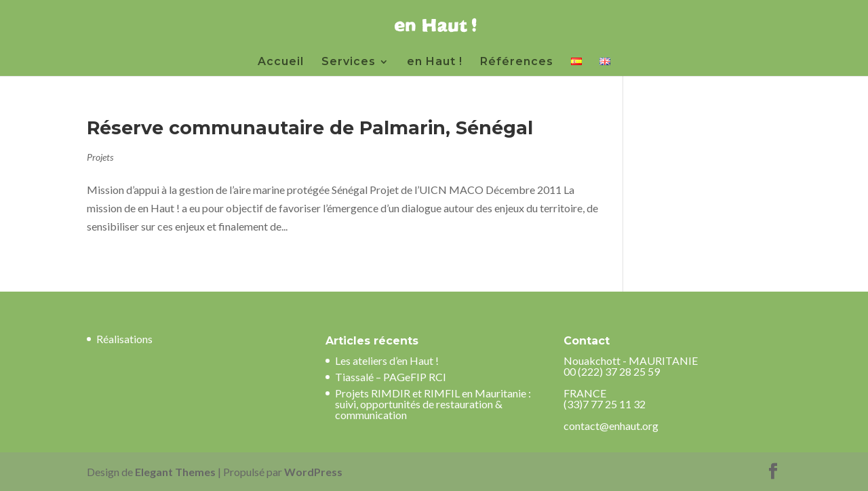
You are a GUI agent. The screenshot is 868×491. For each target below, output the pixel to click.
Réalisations (124, 339)
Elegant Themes (175, 472)
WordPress (313, 472)
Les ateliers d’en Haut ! (387, 360)
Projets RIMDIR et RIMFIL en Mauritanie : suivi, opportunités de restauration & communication (433, 404)
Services (349, 62)
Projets (100, 157)
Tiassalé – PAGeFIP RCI (391, 377)
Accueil (281, 62)
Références (517, 62)
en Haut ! (435, 62)
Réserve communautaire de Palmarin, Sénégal (310, 128)
